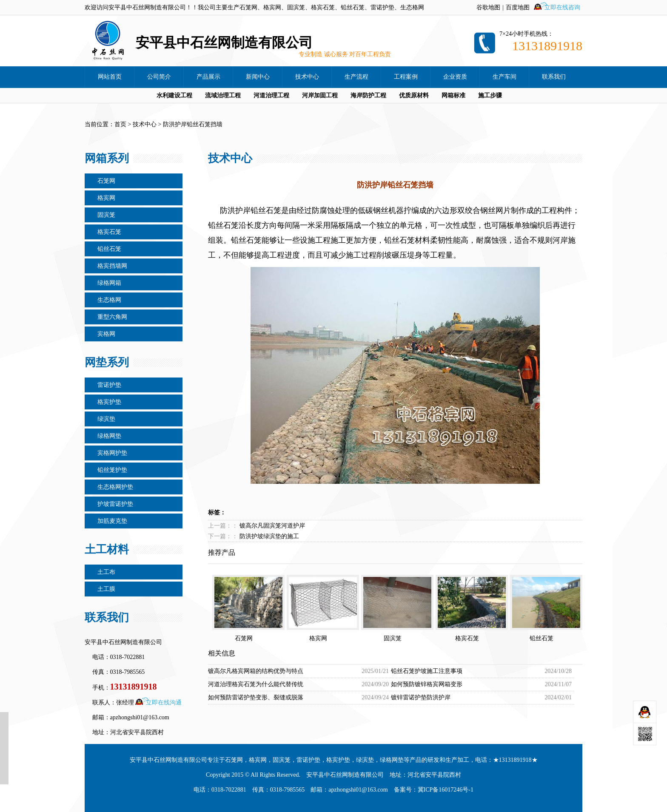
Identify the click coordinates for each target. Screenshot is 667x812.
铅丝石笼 (109, 249)
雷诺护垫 (109, 385)
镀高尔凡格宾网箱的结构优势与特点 (256, 671)
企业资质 (455, 77)
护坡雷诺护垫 (115, 504)
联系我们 (554, 77)
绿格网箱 (109, 283)
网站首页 (110, 77)
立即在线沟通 (164, 703)
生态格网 (109, 300)
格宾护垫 (109, 402)
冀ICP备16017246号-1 (446, 790)
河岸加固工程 (320, 95)
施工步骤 (490, 95)
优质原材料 (414, 95)
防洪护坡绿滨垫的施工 (269, 536)
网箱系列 (107, 158)
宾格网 (106, 334)
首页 (120, 124)
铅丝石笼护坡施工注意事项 (427, 671)
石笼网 (106, 181)
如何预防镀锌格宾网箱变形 (427, 684)
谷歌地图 (488, 7)
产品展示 (208, 77)
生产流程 (356, 77)
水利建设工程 (174, 95)
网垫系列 (107, 362)
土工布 (106, 572)
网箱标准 (453, 95)
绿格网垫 (109, 436)
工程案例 (406, 77)
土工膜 (106, 589)
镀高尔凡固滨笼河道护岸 (272, 526)
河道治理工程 (271, 95)
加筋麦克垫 (112, 521)
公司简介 (159, 77)
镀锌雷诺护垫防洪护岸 (421, 697)
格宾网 (106, 198)
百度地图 (518, 7)
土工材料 (107, 549)
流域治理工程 (223, 95)
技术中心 (307, 77)
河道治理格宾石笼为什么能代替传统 (256, 684)
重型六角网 (112, 317)
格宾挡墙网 (112, 266)
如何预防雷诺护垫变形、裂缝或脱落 (256, 697)
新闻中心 (258, 77)
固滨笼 (106, 215)
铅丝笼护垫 (112, 470)
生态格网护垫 (115, 487)
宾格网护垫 (112, 453)
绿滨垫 (106, 419)
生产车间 (505, 77)
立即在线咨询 (562, 7)
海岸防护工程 (368, 95)
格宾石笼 (109, 232)
